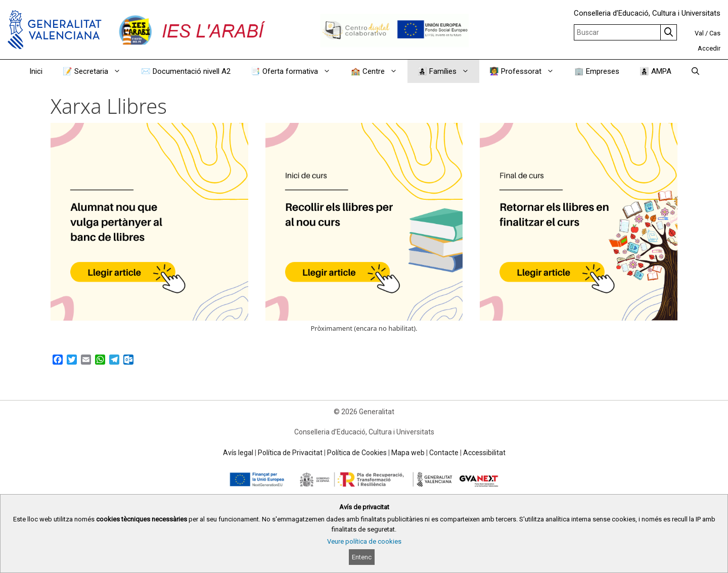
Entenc (362, 557)
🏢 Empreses (597, 71)
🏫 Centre (379, 71)
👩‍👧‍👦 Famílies (448, 71)
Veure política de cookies (364, 541)
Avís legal (238, 453)
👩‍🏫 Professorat (527, 71)
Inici (36, 71)
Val (699, 33)
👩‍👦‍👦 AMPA (655, 71)
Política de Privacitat (290, 453)
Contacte (444, 453)
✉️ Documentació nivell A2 (186, 71)
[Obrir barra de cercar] (695, 71)
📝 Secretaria (97, 71)
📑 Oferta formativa (296, 71)
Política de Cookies (357, 453)
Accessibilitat (484, 453)
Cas (715, 33)
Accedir (709, 48)
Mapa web (408, 453)
